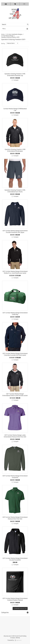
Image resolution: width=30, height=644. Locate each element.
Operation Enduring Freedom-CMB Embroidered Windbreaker (15, 150)
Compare (16, 80)
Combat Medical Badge (7, 36)
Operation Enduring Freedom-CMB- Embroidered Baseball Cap (15, 75)
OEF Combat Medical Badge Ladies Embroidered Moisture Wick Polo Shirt (15, 436)
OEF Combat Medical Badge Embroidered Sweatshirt (15, 477)
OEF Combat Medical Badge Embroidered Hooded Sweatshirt (15, 559)
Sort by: (3, 44)
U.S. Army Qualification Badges (14, 34)
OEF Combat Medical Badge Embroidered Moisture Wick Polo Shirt (15, 518)
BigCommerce (19, 640)
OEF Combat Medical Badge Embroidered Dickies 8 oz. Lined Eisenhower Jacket (15, 272)
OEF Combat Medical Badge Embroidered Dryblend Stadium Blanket (15, 599)
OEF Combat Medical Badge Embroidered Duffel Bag (15, 314)
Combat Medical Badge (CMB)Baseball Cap (15, 110)
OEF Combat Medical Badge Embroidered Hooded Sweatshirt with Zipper (15, 232)
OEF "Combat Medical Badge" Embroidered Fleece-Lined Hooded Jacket (15, 395)
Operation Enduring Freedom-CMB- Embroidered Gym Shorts (15, 191)
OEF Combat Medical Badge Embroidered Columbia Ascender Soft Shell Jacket (15, 354)
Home (3, 34)
